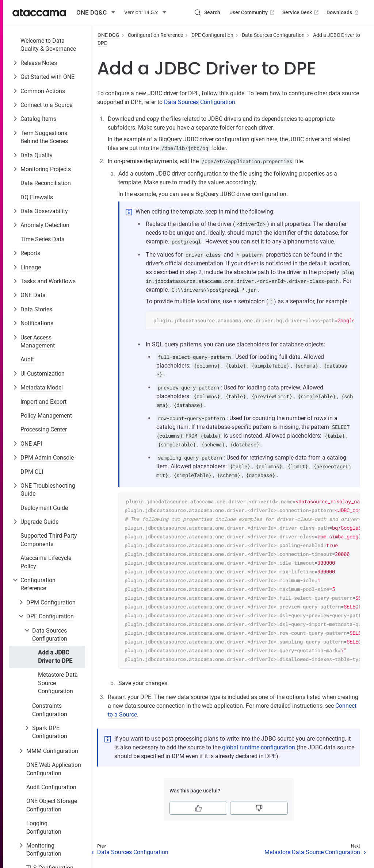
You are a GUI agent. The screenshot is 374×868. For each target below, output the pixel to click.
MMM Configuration (52, 751)
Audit (27, 359)
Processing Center (44, 429)
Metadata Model (42, 387)
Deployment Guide (44, 508)
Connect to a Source (46, 105)
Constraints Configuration (50, 710)
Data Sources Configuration (50, 635)
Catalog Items (38, 119)
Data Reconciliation (46, 183)
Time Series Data (43, 239)
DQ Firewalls (37, 197)
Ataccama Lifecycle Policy (46, 562)
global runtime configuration (259, 747)
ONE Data (33, 295)
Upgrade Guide (39, 522)
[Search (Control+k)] (207, 12)
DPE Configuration (50, 616)
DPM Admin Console (47, 458)
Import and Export (43, 402)
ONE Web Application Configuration (54, 769)
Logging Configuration (44, 827)
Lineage (31, 267)
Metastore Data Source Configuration (58, 683)
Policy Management (46, 416)
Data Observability (44, 211)
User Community (253, 12)
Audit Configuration (51, 787)
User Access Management (38, 341)
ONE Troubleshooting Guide (48, 490)
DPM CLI (32, 472)
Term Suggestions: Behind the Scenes (45, 137)
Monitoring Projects (46, 169)
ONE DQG (108, 35)
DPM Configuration (51, 602)
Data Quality (37, 155)
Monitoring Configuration (44, 850)
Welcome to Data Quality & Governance (48, 45)
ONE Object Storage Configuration (52, 805)
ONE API (31, 444)
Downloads (343, 12)
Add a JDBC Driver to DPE (55, 656)
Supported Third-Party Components (49, 540)
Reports (30, 253)
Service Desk (301, 12)
